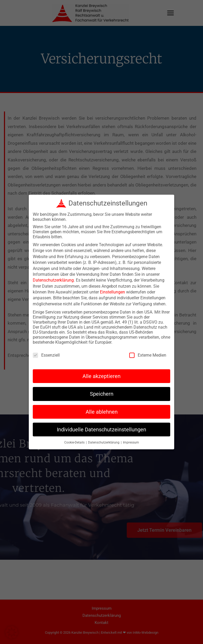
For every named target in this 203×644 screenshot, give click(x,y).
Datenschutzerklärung (53, 278)
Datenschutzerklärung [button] (104, 441)
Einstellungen (112, 290)
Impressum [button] (131, 441)
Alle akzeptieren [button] (101, 374)
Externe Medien (148, 353)
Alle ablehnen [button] (102, 410)
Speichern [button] (102, 392)
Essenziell (46, 353)
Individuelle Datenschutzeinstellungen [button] (101, 427)
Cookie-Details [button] (75, 441)
